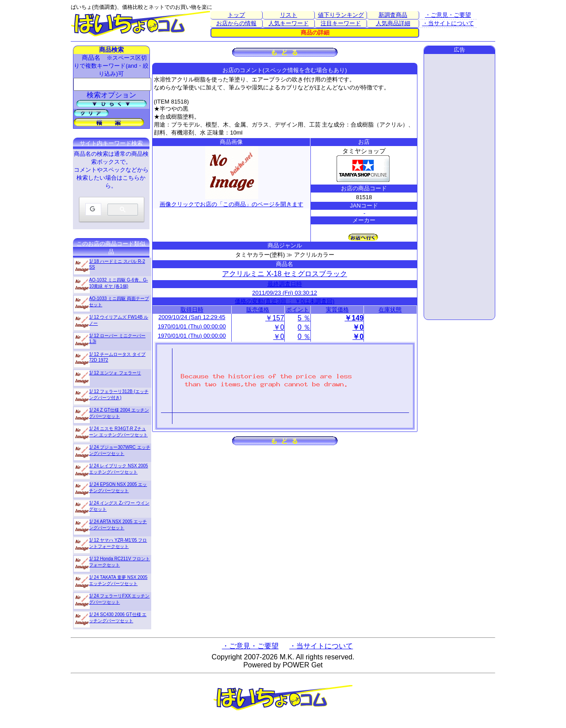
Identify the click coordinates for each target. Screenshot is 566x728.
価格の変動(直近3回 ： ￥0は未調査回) (285, 301)
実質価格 (337, 310)
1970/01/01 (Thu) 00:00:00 (192, 326)
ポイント (298, 310)
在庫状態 (390, 310)
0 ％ (304, 327)
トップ (236, 15)
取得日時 (192, 310)
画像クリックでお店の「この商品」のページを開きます (231, 201)
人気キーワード (289, 23)
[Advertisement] (459, 187)
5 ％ (304, 318)
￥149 (354, 318)
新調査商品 (393, 15)
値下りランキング (341, 15)
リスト (289, 15)
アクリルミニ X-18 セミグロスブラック (285, 274)
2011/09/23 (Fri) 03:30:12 (285, 293)
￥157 (275, 318)
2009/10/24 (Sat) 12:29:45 (192, 317)
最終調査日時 (285, 284)
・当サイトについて (448, 23)
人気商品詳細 (393, 23)
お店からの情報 (236, 23)
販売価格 (258, 310)
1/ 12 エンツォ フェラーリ (115, 373)
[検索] (92, 210)
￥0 (279, 327)
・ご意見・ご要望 (448, 15)
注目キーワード (341, 23)
